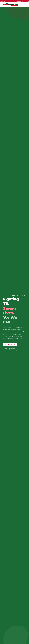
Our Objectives (10, 349)
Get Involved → (10, 344)
